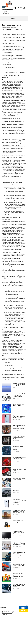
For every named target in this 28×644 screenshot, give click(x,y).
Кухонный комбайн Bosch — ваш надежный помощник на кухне (19, 409)
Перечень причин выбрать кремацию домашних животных (19, 451)
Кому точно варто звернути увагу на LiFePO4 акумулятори (19, 514)
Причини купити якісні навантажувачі (18, 535)
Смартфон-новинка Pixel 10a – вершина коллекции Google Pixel (19, 398)
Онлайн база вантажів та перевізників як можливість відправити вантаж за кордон (19, 568)
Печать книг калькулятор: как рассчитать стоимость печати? (19, 599)
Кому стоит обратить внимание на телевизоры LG (19, 546)
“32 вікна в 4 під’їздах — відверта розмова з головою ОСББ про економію (19, 589)
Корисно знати (7, 43)
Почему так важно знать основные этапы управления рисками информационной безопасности (19, 420)
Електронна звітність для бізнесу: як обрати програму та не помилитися (19, 494)
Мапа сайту (3, 621)
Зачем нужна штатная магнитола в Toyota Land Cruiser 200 (19, 461)
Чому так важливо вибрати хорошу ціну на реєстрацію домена (19, 483)
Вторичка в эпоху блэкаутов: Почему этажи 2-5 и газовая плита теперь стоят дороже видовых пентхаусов (19, 558)
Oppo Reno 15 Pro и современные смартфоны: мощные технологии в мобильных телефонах (19, 430)
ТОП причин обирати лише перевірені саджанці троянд (19, 472)
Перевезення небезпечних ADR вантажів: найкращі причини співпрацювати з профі (19, 525)
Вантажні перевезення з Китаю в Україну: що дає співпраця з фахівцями (19, 578)
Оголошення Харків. (7, 626)
